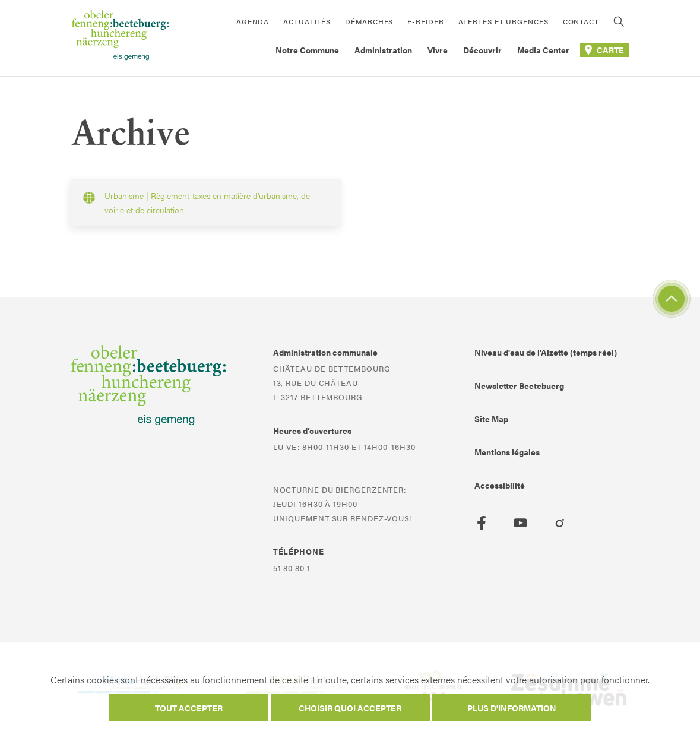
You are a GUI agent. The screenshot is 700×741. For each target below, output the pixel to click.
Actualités (307, 21)
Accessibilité (500, 485)
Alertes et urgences (503, 21)
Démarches (369, 21)
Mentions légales (507, 452)
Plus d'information (512, 708)
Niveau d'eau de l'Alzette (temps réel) (546, 352)
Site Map (491, 419)
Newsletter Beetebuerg (519, 385)
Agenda (253, 21)
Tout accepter (189, 708)
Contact (581, 21)
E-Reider (425, 21)
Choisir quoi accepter (350, 708)
